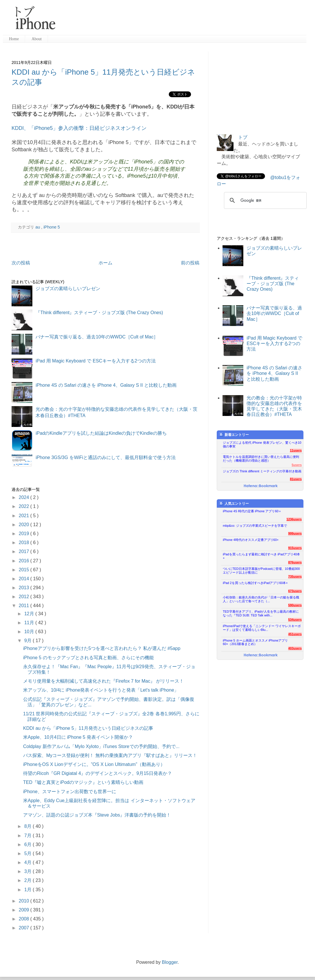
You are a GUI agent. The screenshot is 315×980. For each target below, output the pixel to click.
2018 (25, 542)
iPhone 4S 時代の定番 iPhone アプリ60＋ (252, 511)
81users (296, 479)
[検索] (264, 200)
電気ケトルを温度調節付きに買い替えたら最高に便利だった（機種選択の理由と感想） (261, 459)
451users (295, 634)
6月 (28, 844)
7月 (28, 836)
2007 (25, 928)
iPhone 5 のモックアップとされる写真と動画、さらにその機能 (88, 658)
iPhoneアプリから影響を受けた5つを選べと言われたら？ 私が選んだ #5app (102, 648)
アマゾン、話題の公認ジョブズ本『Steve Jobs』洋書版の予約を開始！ (97, 815)
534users (295, 620)
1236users (294, 519)
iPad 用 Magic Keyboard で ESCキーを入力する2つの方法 (96, 361)
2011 (25, 606)
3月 (28, 871)
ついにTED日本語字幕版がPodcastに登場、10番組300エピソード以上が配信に (261, 571)
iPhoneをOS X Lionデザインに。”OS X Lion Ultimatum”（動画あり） (94, 764)
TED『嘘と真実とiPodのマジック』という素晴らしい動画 (83, 782)
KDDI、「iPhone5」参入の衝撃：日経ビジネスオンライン (79, 128)
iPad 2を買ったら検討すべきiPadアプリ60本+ (255, 583)
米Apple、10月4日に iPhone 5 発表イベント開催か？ (78, 737)
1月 (28, 890)
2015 (25, 570)
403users (295, 648)
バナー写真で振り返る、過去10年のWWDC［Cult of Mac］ (97, 337)
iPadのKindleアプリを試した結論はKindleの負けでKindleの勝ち (101, 433)
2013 (25, 588)
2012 (25, 597)
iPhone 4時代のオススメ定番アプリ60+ (251, 540)
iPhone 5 (52, 227)
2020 (25, 525)
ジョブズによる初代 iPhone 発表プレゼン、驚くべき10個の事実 (262, 444)
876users (295, 562)
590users (295, 605)
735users (295, 576)
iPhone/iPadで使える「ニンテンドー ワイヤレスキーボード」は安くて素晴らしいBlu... (262, 628)
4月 (28, 862)
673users (295, 591)
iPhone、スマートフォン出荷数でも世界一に (70, 792)
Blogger (170, 962)
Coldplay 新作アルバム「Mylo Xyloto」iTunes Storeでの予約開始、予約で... (101, 746)
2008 (25, 919)
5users (297, 465)
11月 (30, 623)
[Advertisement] (183, 20)
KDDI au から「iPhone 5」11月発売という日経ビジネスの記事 (88, 728)
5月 (28, 853)
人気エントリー (234, 503)
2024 (25, 497)
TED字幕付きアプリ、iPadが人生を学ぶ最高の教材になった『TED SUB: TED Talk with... (261, 613)
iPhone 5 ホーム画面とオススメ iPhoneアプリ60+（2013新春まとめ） (255, 642)
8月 (28, 826)
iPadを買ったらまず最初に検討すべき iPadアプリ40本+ (261, 556)
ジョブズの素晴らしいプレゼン (68, 289)
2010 (25, 901)
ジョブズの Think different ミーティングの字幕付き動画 (262, 471)
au (38, 227)
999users (295, 533)
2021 (25, 516)
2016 (25, 561)
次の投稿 (21, 263)
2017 (25, 551)
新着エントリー (234, 435)
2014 (25, 579)
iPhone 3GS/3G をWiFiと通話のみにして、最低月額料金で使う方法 (106, 457)
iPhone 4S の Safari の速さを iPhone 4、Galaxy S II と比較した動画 (106, 385)
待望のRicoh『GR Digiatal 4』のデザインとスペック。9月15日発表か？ (98, 773)
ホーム (105, 263)
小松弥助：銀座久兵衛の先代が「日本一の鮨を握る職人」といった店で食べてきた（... (261, 599)
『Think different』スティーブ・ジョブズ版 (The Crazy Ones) (99, 313)
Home (14, 39)
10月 (30, 632)
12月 (30, 614)
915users (295, 548)
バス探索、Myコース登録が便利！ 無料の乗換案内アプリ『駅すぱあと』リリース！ (110, 755)
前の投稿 (190, 263)
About (37, 39)
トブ (243, 137)
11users (296, 450)
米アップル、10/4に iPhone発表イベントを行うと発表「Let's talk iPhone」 (101, 690)
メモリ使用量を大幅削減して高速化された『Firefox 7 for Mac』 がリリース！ (103, 681)
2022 (25, 506)
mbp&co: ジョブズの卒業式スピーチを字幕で (255, 526)
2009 (25, 910)
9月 (28, 641)
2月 (28, 880)
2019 (25, 534)
